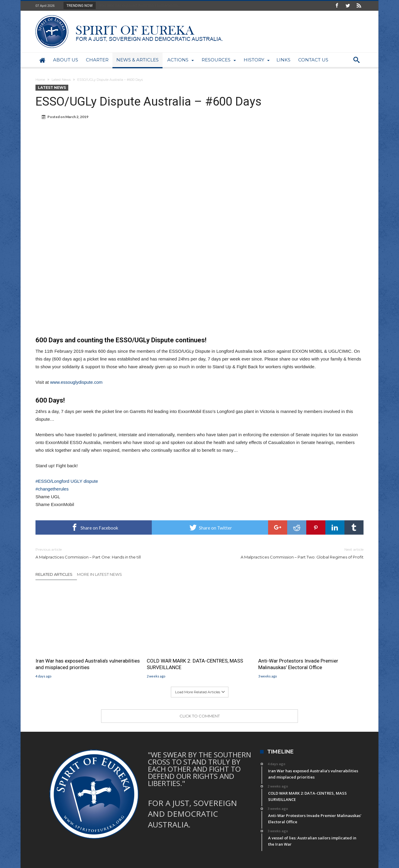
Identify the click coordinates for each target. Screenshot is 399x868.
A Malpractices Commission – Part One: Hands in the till (113, 553)
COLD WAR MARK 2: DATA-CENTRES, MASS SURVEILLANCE (195, 664)
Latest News (61, 80)
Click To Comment (200, 716)
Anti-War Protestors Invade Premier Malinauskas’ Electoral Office (298, 664)
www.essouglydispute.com (76, 382)
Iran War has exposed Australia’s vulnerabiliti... (138, 5)
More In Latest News (99, 574)
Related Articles (54, 574)
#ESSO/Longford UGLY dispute (67, 481)
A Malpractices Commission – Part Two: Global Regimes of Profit (286, 553)
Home (40, 80)
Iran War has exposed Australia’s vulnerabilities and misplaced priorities (88, 664)
